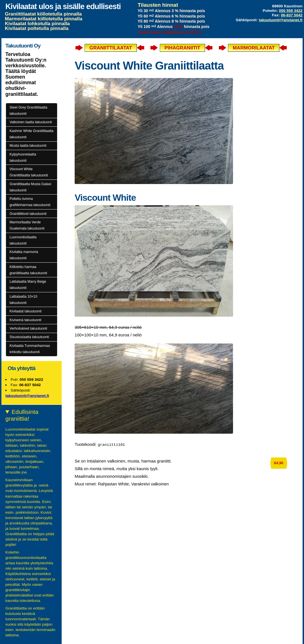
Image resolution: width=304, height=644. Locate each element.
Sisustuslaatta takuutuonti (29, 337)
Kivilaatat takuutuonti (26, 311)
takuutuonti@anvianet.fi (281, 20)
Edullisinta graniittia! (22, 415)
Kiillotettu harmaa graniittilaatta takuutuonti (28, 270)
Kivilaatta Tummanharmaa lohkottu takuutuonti (30, 349)
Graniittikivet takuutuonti (28, 214)
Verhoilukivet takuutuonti (28, 329)
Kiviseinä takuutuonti (26, 320)
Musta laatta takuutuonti (28, 146)
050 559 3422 (291, 11)
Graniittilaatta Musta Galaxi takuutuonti (30, 187)
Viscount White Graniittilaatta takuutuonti (29, 172)
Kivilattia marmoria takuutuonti (24, 255)
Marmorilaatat (254, 48)
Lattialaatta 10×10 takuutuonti (23, 300)
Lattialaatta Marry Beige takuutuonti (28, 285)
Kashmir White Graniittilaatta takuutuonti (32, 134)
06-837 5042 (292, 15)
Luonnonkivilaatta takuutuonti (23, 240)
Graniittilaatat (111, 48)
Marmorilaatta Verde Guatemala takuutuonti (27, 225)
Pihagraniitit (183, 48)
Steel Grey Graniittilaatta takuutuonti (29, 111)
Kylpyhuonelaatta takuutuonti (23, 157)
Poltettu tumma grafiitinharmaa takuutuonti (30, 202)
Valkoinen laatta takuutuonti (31, 122)
